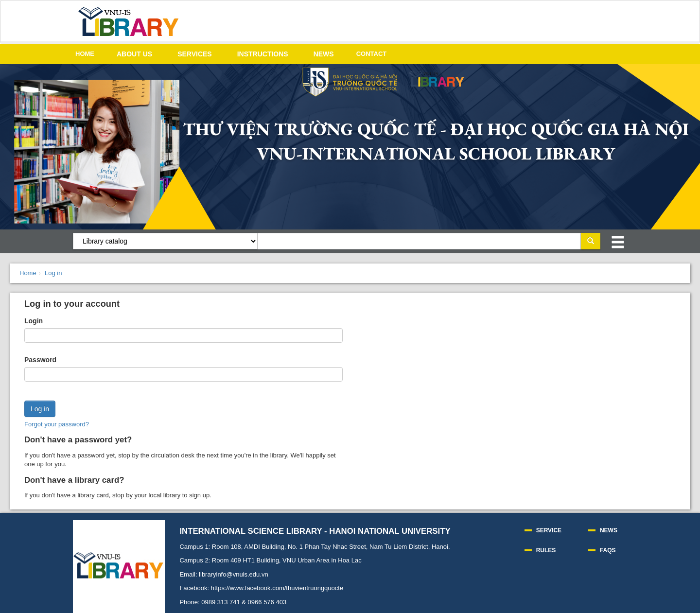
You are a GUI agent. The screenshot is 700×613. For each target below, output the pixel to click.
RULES (546, 550)
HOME (85, 54)
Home (28, 273)
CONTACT (372, 54)
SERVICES (195, 54)
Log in (53, 273)
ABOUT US (134, 54)
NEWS (324, 54)
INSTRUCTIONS (263, 54)
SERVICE (549, 530)
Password (40, 360)
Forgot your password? (57, 424)
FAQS (608, 550)
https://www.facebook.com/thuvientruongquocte (277, 588)
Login (34, 321)
